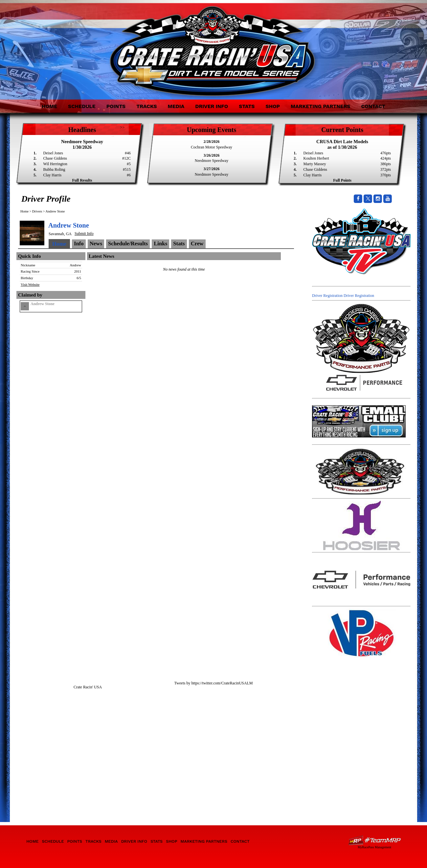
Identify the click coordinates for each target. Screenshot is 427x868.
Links (160, 244)
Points (116, 106)
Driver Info (212, 106)
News (96, 244)
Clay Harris (53, 175)
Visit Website (30, 284)
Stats (247, 106)
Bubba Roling (54, 169)
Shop (273, 106)
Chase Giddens (55, 158)
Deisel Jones (53, 153)
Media (176, 106)
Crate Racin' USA (88, 687)
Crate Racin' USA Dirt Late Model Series (76, 45)
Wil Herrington (55, 164)
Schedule (82, 106)
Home (49, 106)
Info (79, 244)
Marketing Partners (321, 106)
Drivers (37, 211)
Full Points (342, 180)
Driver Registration (327, 296)
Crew (197, 244)
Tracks (146, 106)
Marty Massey (315, 164)
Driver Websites (374, 840)
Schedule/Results (128, 244)
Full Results (82, 180)
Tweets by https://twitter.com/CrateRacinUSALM (214, 683)
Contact (373, 106)
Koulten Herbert (316, 158)
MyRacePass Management (374, 847)
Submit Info (84, 234)
